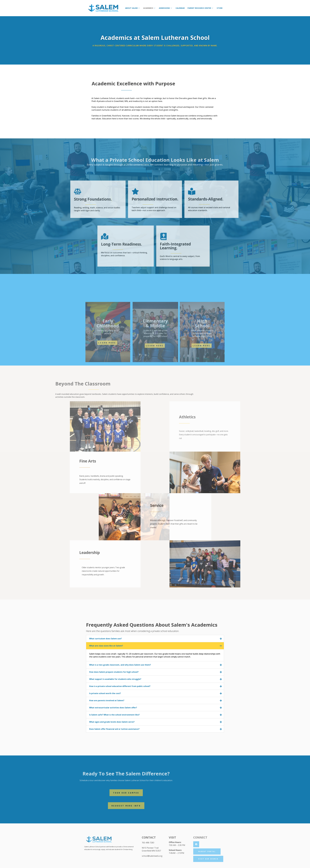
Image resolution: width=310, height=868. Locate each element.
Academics (149, 8)
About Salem (132, 8)
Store (220, 8)
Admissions (165, 8)
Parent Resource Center (200, 8)
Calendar (180, 8)
